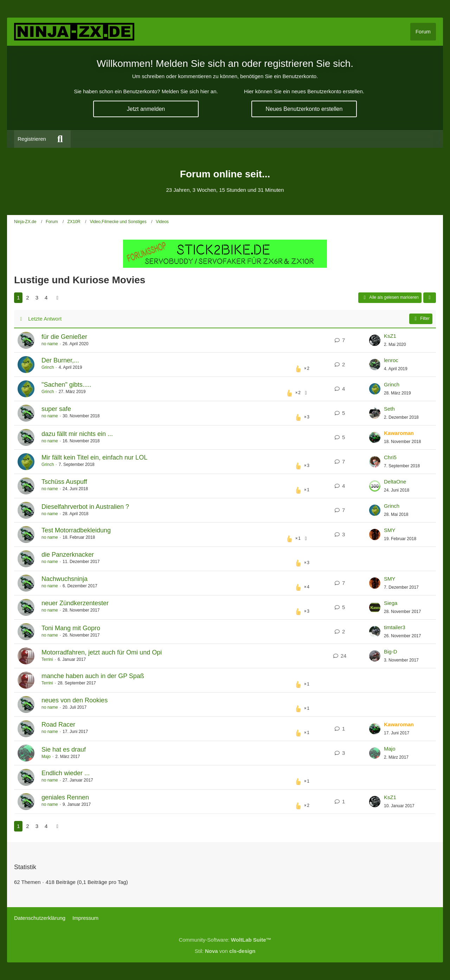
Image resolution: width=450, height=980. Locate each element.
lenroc (391, 360)
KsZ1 (390, 336)
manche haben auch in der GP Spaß (93, 676)
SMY (390, 530)
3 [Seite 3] (37, 298)
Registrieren (32, 139)
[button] (430, 298)
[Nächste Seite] (57, 298)
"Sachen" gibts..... (66, 385)
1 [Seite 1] (18, 298)
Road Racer (58, 725)
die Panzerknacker (68, 555)
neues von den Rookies (75, 700)
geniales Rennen (65, 797)
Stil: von (225, 951)
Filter (421, 319)
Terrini (47, 659)
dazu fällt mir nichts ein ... (77, 434)
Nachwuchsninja (65, 579)
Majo (46, 757)
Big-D (391, 652)
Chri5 (390, 457)
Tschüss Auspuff (64, 482)
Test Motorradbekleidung (76, 530)
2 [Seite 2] (27, 298)
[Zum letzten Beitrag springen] (375, 340)
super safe (56, 409)
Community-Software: (225, 940)
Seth (389, 409)
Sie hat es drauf (64, 750)
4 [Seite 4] (46, 298)
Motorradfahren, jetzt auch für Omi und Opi (102, 652)
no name (50, 344)
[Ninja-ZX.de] (74, 32)
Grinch (48, 367)
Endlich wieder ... (66, 773)
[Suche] (60, 139)
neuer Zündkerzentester (75, 603)
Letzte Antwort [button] (45, 319)
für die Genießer (64, 337)
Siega (391, 603)
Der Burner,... (60, 360)
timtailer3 (395, 627)
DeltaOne (395, 482)
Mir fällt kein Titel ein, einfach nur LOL (94, 457)
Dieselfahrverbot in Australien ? (85, 507)
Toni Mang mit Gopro (71, 628)
